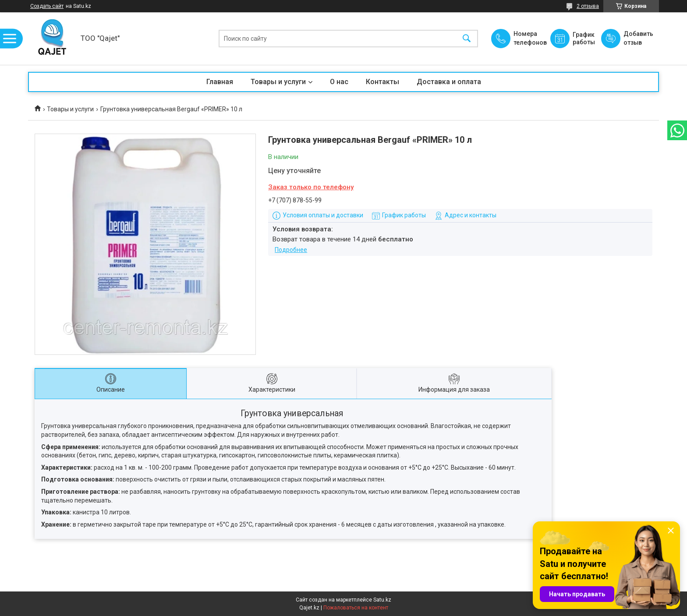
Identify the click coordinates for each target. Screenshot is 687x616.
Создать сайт (47, 6)
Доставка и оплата (449, 82)
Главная (220, 82)
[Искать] (467, 39)
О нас (339, 82)
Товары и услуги (278, 82)
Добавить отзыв (638, 38)
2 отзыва (588, 6)
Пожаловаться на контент (356, 608)
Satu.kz (382, 600)
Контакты (382, 82)
